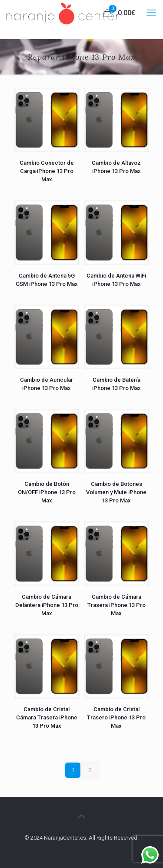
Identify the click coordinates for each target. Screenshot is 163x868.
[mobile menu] (151, 13)
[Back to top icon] (82, 817)
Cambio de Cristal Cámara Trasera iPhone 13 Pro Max (47, 717)
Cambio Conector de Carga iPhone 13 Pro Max (47, 171)
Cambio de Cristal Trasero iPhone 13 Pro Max (116, 717)
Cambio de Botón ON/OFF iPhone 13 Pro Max (47, 492)
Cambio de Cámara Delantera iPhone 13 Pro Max (47, 605)
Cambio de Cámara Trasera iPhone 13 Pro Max (116, 605)
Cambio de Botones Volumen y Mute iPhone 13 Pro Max (116, 492)
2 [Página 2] (90, 770)
